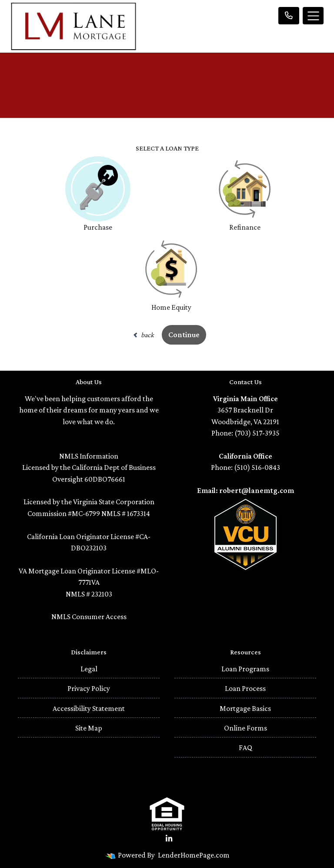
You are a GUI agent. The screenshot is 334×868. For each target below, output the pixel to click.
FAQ (245, 747)
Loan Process (245, 688)
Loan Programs (245, 669)
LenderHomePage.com (194, 855)
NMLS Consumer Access (89, 617)
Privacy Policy (89, 688)
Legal (89, 669)
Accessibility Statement (89, 708)
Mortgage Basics (245, 708)
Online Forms (245, 728)
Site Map (89, 728)
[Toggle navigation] (313, 16)
